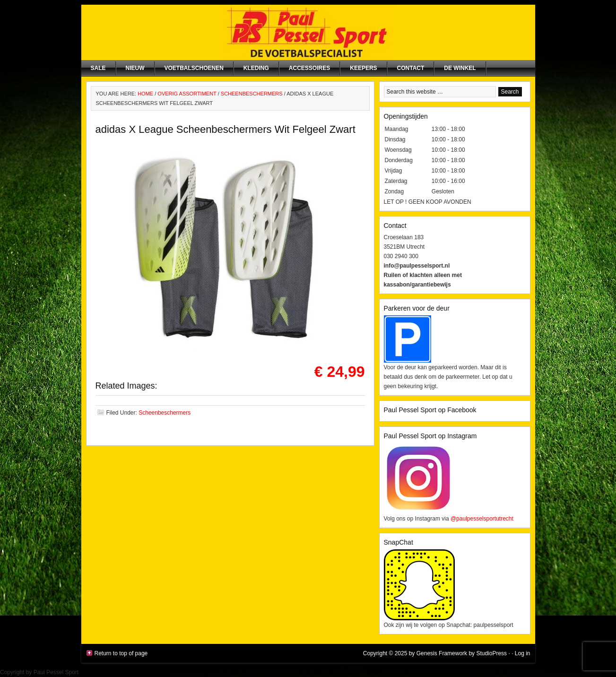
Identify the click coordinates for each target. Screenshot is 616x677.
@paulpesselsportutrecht (482, 519)
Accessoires (309, 68)
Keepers (363, 68)
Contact (411, 68)
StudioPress (491, 653)
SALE (98, 68)
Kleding (256, 68)
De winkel (460, 68)
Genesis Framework (442, 653)
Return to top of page (121, 653)
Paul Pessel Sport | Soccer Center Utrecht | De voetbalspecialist (308, 32)
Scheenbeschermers (165, 413)
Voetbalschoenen (194, 68)
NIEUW (135, 68)
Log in (523, 653)
